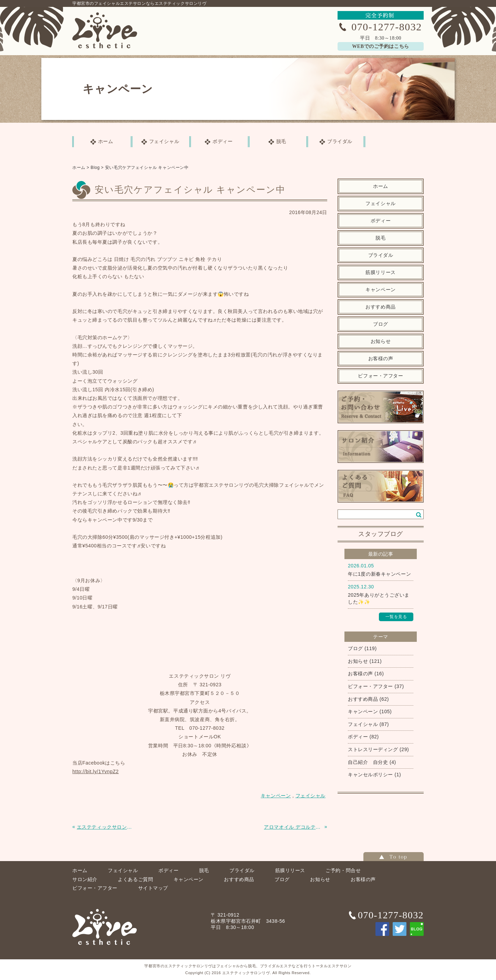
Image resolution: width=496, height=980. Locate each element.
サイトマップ (153, 888)
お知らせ (381, 341)
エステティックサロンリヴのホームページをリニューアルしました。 (106, 827)
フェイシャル (380, 204)
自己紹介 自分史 (368, 762)
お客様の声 (381, 359)
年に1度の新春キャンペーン (379, 574)
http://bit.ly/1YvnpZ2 (96, 771)
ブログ (381, 324)
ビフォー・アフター (380, 376)
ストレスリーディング (373, 749)
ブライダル (381, 255)
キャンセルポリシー (370, 775)
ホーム (79, 168)
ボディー (381, 221)
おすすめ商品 (380, 307)
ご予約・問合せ (343, 870)
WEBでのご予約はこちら (380, 46)
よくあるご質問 (135, 879)
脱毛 (380, 238)
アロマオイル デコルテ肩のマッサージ (293, 827)
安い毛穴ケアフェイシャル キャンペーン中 (147, 168)
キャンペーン (380, 290)
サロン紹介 (85, 879)
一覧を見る (396, 617)
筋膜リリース (380, 272)
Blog (95, 168)
